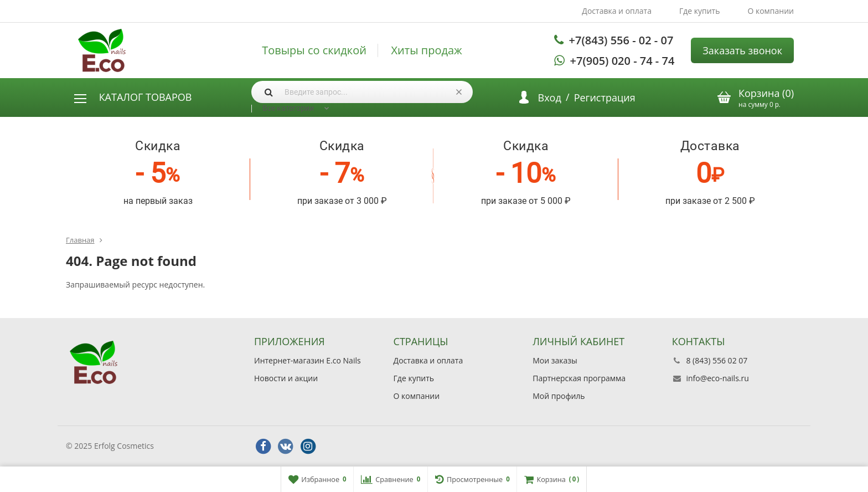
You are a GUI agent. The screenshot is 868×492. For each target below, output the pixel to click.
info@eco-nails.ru (717, 378)
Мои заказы (555, 360)
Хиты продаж (427, 50)
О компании (771, 11)
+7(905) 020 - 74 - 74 (622, 61)
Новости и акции (286, 378)
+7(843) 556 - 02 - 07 (621, 40)
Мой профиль (559, 396)
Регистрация (605, 98)
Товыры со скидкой (314, 50)
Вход (550, 98)
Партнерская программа (579, 378)
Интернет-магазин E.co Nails (308, 360)
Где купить (700, 11)
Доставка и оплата (617, 11)
